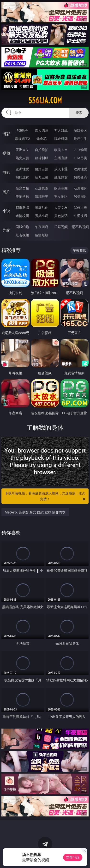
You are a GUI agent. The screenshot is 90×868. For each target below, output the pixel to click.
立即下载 (73, 857)
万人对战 (61, 130)
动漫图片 (80, 188)
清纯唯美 (42, 196)
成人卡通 (61, 169)
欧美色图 (61, 188)
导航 (6, 230)
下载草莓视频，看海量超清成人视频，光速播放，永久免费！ (46, 496)
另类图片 (80, 196)
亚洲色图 (42, 188)
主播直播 (61, 158)
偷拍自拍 (42, 169)
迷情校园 (22, 216)
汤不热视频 (80, 227)
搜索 (79, 113)
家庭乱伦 (42, 207)
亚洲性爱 (22, 169)
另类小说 (42, 216)
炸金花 (42, 139)
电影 (6, 172)
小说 (6, 211)
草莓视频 (61, 227)
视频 (6, 153)
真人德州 (42, 130)
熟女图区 (61, 196)
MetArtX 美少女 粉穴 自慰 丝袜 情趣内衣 (35, 512)
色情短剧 (42, 235)
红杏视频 (22, 235)
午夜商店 (42, 227)
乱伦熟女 (61, 177)
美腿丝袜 (22, 196)
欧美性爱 (80, 169)
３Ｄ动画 (80, 150)
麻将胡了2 (22, 139)
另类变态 (80, 177)
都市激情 (22, 207)
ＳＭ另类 (80, 158)
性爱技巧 (80, 216)
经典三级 (42, 177)
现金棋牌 (61, 139)
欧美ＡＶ (61, 150)
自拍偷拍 (42, 150)
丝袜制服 (42, 158)
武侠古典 (80, 207)
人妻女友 (61, 207)
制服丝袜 (22, 177)
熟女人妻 (22, 158)
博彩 (6, 134)
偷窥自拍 (22, 188)
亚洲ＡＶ (22, 150)
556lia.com (45, 100)
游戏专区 (80, 130)
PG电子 (22, 130)
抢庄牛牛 (80, 139)
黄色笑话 (61, 216)
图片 (6, 192)
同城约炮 (22, 227)
